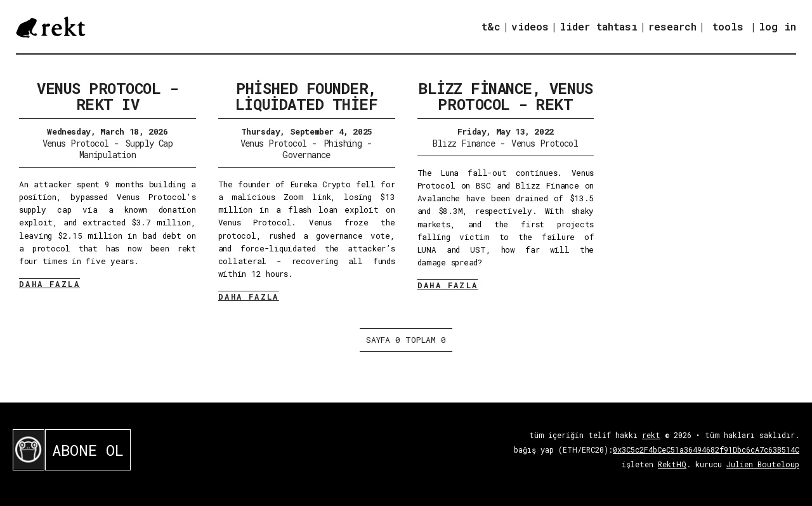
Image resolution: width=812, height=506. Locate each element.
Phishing (343, 143)
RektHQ (672, 464)
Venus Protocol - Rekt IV (107, 96)
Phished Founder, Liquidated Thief (306, 96)
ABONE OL (88, 450)
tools (728, 26)
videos (530, 26)
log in (777, 27)
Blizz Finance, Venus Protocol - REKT (505, 96)
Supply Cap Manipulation (126, 149)
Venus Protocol (76, 143)
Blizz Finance (464, 143)
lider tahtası (599, 26)
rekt (651, 435)
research (672, 26)
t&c (491, 26)
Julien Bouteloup (763, 464)
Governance (306, 155)
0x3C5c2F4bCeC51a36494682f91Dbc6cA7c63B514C (706, 449)
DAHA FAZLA (49, 284)
